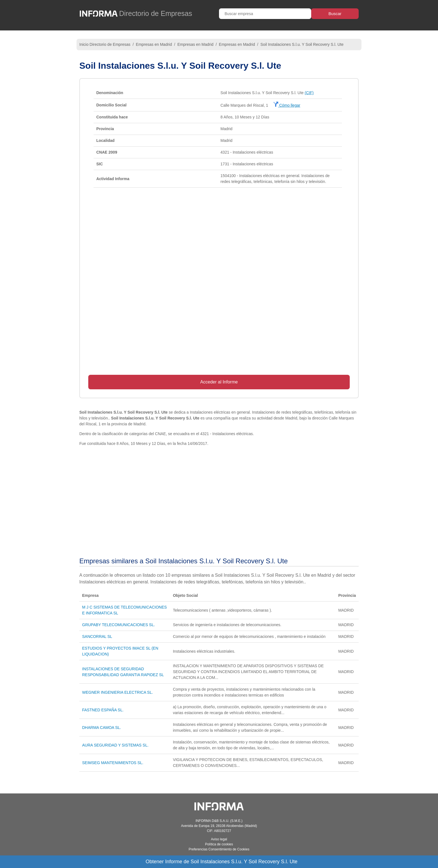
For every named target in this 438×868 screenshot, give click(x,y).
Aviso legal (219, 839)
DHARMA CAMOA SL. (102, 728)
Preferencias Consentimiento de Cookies (219, 849)
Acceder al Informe (219, 382)
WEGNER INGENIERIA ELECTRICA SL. (118, 692)
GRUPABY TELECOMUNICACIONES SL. (119, 625)
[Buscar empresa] (265, 14)
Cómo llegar (287, 105)
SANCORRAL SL (97, 636)
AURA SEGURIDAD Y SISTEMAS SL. (115, 745)
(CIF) (309, 93)
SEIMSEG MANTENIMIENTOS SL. (113, 763)
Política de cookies (219, 844)
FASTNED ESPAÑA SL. (103, 710)
